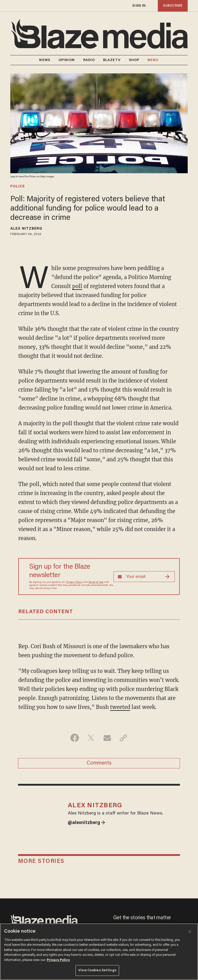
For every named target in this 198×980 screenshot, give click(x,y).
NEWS (45, 60)
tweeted (120, 707)
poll (77, 286)
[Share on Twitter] (91, 738)
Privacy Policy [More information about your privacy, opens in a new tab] (58, 960)
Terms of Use (96, 582)
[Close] (190, 932)
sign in (139, 6)
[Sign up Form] (144, 577)
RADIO (89, 60)
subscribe (173, 6)
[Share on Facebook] (75, 738)
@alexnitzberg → (86, 823)
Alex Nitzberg (26, 229)
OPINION (67, 60)
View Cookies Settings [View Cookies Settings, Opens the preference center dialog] (97, 970)
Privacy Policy (74, 582)
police (18, 187)
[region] (99, 952)
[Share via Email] (107, 738)
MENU (153, 60)
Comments (99, 763)
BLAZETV (112, 60)
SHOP (134, 60)
